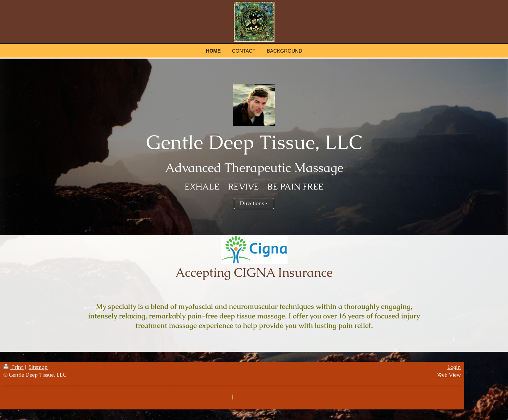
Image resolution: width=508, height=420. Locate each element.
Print (14, 367)
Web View (449, 375)
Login (454, 367)
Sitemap (38, 367)
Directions (252, 203)
